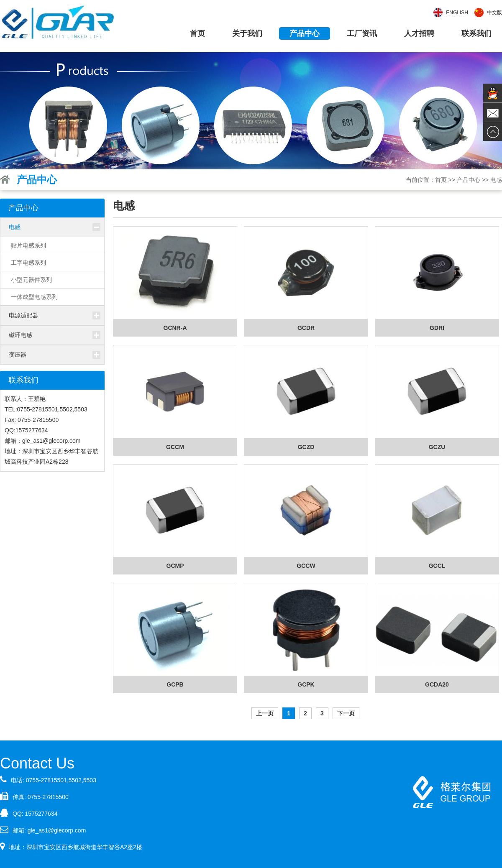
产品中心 (305, 33)
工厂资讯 (362, 33)
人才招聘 (419, 33)
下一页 (346, 713)
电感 (15, 227)
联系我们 (476, 33)
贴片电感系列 (28, 245)
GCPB (175, 684)
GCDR (306, 328)
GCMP (175, 566)
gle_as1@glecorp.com (57, 830)
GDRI (437, 328)
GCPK (306, 684)
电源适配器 (23, 315)
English (457, 13)
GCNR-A (175, 328)
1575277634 (41, 814)
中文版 (494, 13)
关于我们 (247, 33)
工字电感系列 (28, 263)
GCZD (306, 447)
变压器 (18, 355)
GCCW (306, 566)
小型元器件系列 (31, 280)
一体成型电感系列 (34, 297)
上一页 (265, 713)
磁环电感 (20, 335)
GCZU (437, 447)
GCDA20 (437, 684)
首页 (197, 33)
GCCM (175, 447)
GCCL (437, 566)
